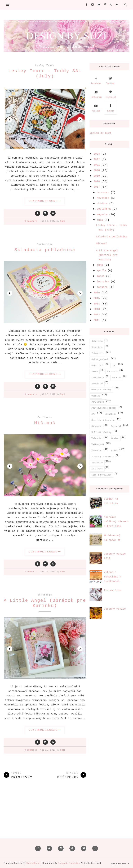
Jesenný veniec (115, 609)
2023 (97, 154)
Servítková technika (103, 420)
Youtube (96, 108)
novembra (103, 198)
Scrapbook (110, 414)
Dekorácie (45, 595)
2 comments (31, 572)
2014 (97, 304)
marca (101, 276)
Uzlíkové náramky (101, 432)
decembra (103, 193)
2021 (97, 165)
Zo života (45, 418)
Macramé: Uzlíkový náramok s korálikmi (116, 522)
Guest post (98, 366)
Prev (10, 120)
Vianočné (96, 451)
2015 (97, 298)
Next (80, 120)
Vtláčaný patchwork (103, 457)
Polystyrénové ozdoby (104, 408)
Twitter (110, 80)
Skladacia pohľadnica (45, 250)
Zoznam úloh (112, 591)
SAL (93, 414)
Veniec (115, 439)
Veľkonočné (98, 445)
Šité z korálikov (101, 475)
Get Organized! (100, 359)
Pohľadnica (98, 402)
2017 (97, 187)
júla (100, 220)
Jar (114, 366)
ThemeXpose (33, 863)
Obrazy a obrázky (101, 390)
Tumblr (111, 108)
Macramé (117, 378)
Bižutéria (97, 341)
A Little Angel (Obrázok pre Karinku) (45, 603)
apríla (101, 271)
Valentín (96, 439)
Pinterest (111, 94)
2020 (97, 170)
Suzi (63, 221)
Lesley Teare (45, 65)
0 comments (31, 221)
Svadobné (96, 426)
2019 (97, 176)
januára (102, 287)
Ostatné (96, 396)
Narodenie (97, 384)
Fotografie (98, 353)
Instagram (96, 94)
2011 (97, 320)
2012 (97, 315)
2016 (97, 293)
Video (114, 451)
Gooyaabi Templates (69, 863)
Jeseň (95, 372)
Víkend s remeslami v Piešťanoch (112, 577)
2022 (97, 160)
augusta (102, 215)
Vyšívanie (97, 463)
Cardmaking (45, 244)
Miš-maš (45, 423)
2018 (97, 182)
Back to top (120, 864)
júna (100, 265)
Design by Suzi (100, 133)
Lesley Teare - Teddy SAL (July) (45, 74)
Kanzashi (112, 372)
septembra (104, 209)
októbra (102, 204)
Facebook (96, 80)
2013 (97, 309)
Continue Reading (45, 201)
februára (103, 282)
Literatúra (98, 378)
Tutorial (116, 426)
